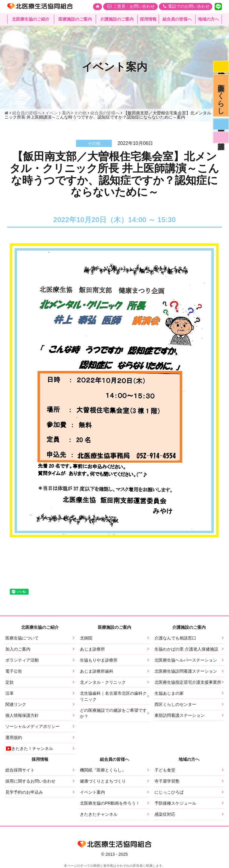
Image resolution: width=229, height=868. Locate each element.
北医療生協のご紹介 (31, 19)
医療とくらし (221, 97)
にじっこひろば (169, 792)
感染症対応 (221, 67)
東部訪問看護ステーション (180, 715)
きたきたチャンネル (99, 814)
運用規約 (14, 737)
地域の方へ (208, 19)
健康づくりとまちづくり (103, 781)
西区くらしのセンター (175, 704)
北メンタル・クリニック (103, 682)
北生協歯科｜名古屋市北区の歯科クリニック (113, 696)
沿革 (10, 693)
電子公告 (14, 671)
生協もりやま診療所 (99, 660)
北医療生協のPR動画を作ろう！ (110, 803)
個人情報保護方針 (22, 715)
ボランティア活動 (22, 660)
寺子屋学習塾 (167, 781)
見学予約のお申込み (24, 792)
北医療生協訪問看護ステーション (186, 671)
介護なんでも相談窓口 (175, 638)
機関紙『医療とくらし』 (103, 770)
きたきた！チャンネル (29, 749)
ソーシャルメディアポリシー (33, 726)
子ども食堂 (165, 770)
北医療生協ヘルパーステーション (186, 660)
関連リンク (16, 704)
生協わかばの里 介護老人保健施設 (186, 649)
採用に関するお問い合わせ (30, 781)
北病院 (86, 638)
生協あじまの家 (169, 693)
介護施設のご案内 (117, 19)
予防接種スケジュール (175, 803)
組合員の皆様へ (177, 19)
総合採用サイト (20, 770)
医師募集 (221, 127)
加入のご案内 (18, 649)
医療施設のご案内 (75, 19)
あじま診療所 (92, 649)
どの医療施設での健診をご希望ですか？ (113, 713)
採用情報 (148, 19)
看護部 (221, 141)
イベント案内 (92, 792)
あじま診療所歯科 (97, 671)
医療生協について (22, 638)
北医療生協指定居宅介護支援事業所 (188, 682)
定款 (10, 682)
